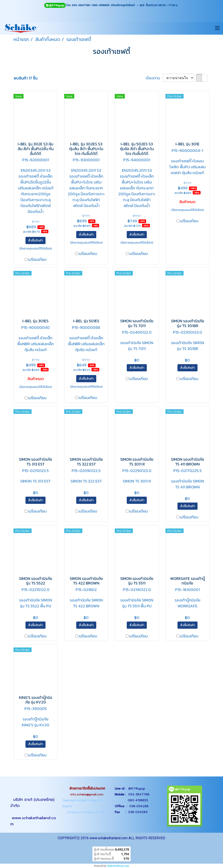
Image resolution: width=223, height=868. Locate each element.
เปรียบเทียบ (37, 259)
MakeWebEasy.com (118, 866)
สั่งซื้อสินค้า (35, 240)
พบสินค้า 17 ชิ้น (25, 78)
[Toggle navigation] (217, 28)
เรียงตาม (154, 78)
